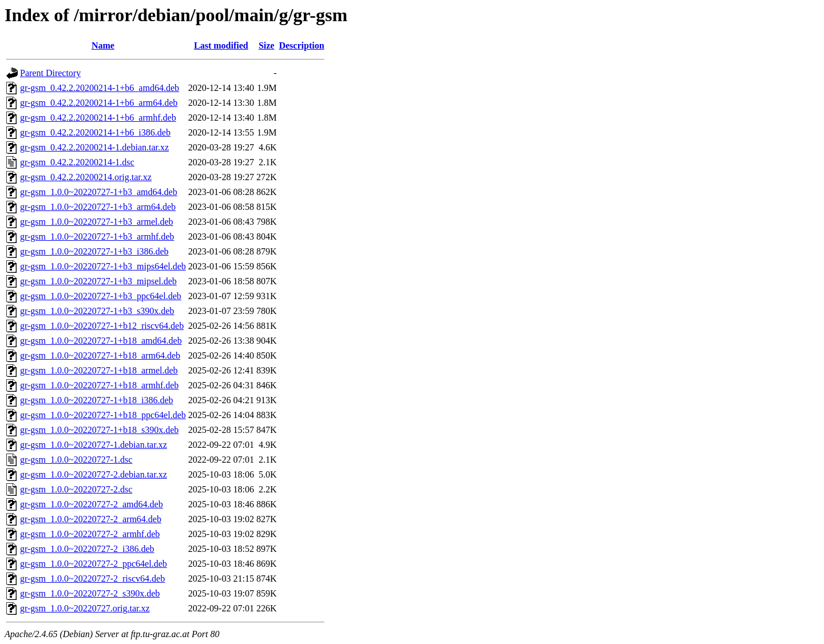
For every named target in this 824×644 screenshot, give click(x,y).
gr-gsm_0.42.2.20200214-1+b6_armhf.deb (98, 118)
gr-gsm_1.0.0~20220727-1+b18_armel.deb (99, 370)
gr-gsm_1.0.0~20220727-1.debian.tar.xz (94, 445)
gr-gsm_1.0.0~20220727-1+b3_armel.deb (97, 222)
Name (103, 45)
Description (301, 45)
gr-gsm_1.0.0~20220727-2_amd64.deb (92, 504)
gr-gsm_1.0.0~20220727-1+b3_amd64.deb (99, 192)
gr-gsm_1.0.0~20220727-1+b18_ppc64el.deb (103, 415)
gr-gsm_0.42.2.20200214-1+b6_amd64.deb (100, 88)
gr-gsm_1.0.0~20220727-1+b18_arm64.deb (100, 355)
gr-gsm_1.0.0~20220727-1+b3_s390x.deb (97, 311)
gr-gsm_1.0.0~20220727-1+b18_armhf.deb (99, 385)
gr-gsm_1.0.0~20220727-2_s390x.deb (90, 593)
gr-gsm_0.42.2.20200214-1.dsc (77, 162)
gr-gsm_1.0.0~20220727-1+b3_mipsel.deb (98, 281)
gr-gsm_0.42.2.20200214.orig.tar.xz (86, 177)
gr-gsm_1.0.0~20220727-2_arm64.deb (91, 519)
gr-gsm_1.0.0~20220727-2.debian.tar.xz (94, 474)
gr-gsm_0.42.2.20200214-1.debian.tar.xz (94, 147)
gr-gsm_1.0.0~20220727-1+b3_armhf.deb (97, 236)
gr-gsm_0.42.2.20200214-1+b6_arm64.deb (99, 103)
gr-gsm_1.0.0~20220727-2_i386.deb (87, 549)
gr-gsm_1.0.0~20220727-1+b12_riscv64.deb (102, 326)
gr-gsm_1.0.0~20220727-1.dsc (76, 460)
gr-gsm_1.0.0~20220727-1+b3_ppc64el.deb (101, 296)
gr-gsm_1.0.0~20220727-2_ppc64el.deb (94, 564)
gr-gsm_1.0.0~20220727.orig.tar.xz (85, 608)
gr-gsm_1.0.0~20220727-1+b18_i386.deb (97, 400)
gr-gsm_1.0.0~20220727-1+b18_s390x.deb (99, 430)
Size (267, 45)
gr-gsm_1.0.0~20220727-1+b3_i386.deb (94, 251)
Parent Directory (50, 73)
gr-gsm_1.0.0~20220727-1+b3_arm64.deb (98, 207)
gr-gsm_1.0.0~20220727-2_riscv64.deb (92, 579)
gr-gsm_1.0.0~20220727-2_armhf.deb (90, 534)
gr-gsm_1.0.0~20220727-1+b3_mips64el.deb (103, 266)
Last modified (221, 45)
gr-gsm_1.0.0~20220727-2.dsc (76, 489)
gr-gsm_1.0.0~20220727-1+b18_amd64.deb (101, 341)
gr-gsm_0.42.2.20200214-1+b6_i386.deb (95, 132)
